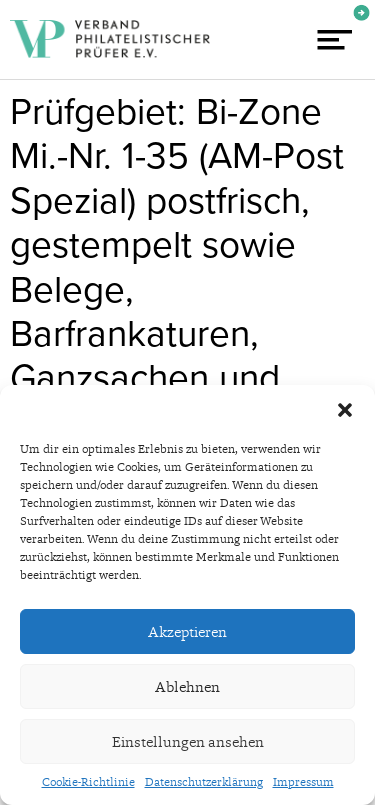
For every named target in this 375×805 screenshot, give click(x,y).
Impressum (303, 782)
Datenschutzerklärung (204, 782)
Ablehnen (187, 687)
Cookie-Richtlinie (88, 782)
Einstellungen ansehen (188, 742)
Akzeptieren (187, 632)
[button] (345, 410)
